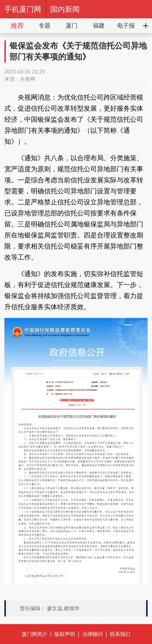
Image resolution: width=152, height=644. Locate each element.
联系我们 (120, 634)
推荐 (17, 26)
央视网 (28, 79)
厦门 (72, 26)
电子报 (126, 26)
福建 (99, 26)
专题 (44, 26)
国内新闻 (65, 9)
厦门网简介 (35, 634)
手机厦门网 (23, 9)
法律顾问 (93, 634)
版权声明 (65, 634)
